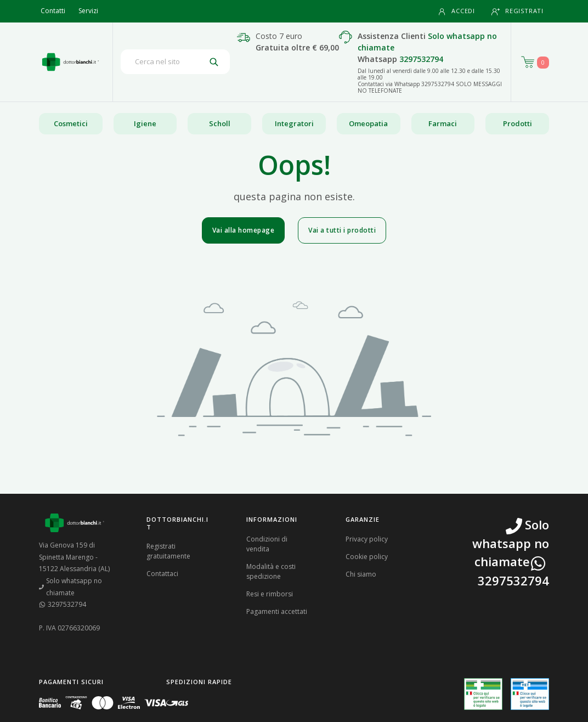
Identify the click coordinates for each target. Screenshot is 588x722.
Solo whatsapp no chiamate (70, 587)
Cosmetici (71, 123)
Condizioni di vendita (267, 544)
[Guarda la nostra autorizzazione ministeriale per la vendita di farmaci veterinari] (530, 694)
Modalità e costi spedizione (271, 571)
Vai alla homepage (244, 230)
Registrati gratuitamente (168, 551)
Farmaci (443, 123)
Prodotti (518, 123)
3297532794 (421, 59)
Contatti (53, 11)
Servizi (88, 11)
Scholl (220, 123)
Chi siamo (361, 574)
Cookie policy (367, 557)
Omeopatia (368, 123)
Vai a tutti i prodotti (342, 230)
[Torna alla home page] (70, 62)
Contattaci (162, 574)
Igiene (145, 123)
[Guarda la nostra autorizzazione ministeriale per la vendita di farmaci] (483, 694)
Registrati (518, 11)
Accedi (456, 11)
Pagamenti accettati (277, 611)
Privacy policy (367, 539)
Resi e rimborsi (270, 594)
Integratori (294, 123)
